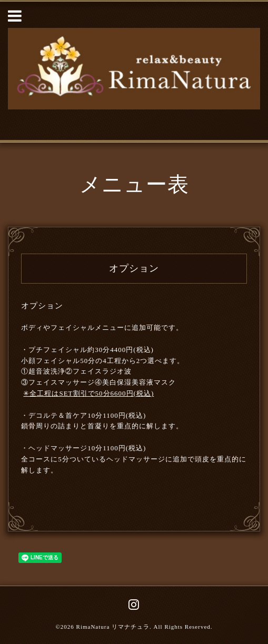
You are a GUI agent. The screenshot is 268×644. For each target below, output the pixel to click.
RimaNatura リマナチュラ (113, 627)
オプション (42, 306)
